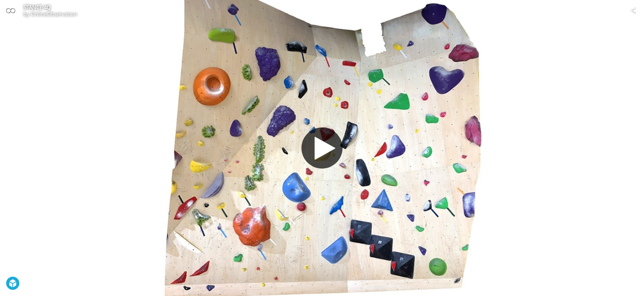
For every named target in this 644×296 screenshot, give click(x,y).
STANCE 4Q (37, 7)
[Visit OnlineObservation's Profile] (11, 11)
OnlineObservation (54, 14)
